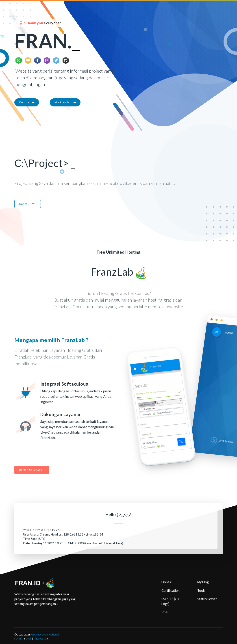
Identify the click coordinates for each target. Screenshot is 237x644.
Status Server (207, 599)
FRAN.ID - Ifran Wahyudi (45, 634)
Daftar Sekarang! (32, 470)
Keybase (41, 639)
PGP (165, 612)
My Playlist (65, 102)
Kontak (27, 102)
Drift (18, 639)
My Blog (203, 582)
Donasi (166, 582)
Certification (171, 591)
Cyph (29, 639)
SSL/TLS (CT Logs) (170, 601)
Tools (201, 591)
